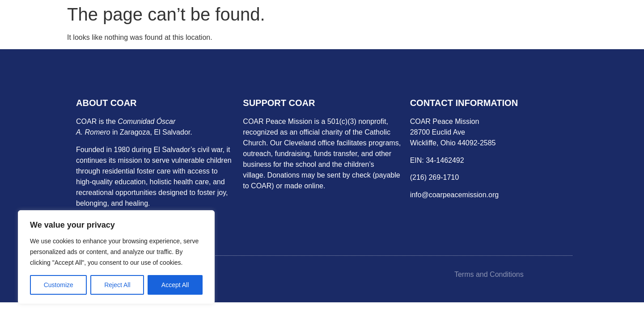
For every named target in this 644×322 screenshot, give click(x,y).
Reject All (117, 285)
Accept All (175, 285)
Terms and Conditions (489, 274)
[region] (116, 257)
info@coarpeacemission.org (455, 195)
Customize (59, 285)
